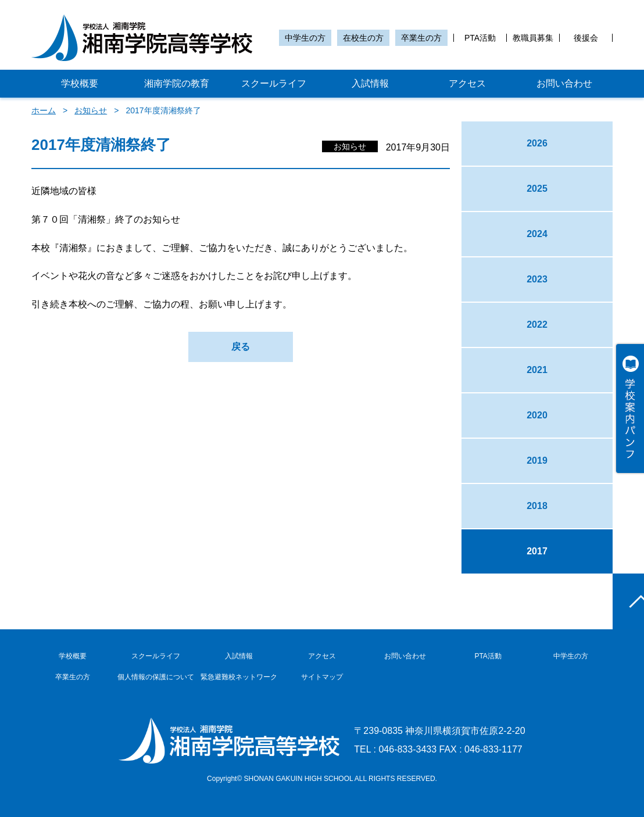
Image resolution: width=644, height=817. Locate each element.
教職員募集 (533, 38)
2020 (537, 415)
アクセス (467, 83)
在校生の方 (363, 38)
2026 (537, 143)
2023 (537, 279)
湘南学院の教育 (177, 83)
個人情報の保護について (156, 677)
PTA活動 (480, 38)
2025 (537, 189)
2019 (537, 461)
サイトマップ (322, 677)
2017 (537, 551)
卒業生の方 (421, 38)
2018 (537, 506)
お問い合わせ (564, 83)
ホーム (44, 110)
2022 (537, 325)
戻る (241, 347)
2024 (537, 234)
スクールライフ (274, 83)
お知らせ (91, 110)
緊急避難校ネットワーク (239, 677)
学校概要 (80, 83)
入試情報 (370, 83)
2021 (537, 370)
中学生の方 (305, 38)
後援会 (586, 38)
